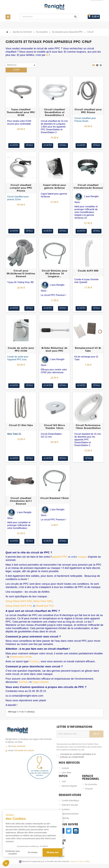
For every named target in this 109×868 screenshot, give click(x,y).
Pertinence (12, 65)
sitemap (65, 818)
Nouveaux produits (70, 814)
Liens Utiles (66, 773)
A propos (66, 810)
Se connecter (91, 785)
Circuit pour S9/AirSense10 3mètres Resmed (21, 274)
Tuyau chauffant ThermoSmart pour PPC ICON (21, 113)
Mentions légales (69, 786)
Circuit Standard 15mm (55, 498)
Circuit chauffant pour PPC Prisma (88, 111)
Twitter (69, 831)
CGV (64, 782)
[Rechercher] (49, 17)
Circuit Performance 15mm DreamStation (88, 427)
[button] (6, 863)
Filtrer (16, 70)
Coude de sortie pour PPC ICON (21, 350)
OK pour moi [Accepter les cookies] (53, 852)
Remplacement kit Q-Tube (88, 350)
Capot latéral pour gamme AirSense (54, 187)
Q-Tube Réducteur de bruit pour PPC (54, 350)
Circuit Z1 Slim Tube (21, 425)
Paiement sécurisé (70, 805)
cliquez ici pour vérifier (80, 862)
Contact (65, 768)
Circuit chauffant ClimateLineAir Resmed (88, 187)
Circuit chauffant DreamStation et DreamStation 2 (55, 113)
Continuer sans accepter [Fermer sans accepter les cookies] (13, 852)
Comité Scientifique (70, 801)
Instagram (76, 831)
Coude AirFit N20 (88, 271)
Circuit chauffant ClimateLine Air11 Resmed (21, 501)
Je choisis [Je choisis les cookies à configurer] (33, 852)
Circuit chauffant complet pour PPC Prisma (21, 188)
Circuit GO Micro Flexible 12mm (54, 427)
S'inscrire (89, 789)
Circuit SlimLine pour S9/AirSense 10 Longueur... (55, 274)
